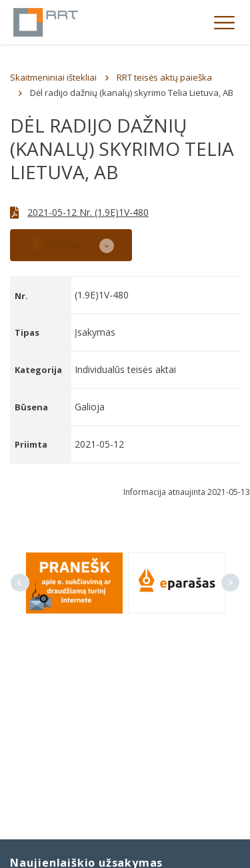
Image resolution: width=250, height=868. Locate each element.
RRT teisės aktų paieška (164, 77)
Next (230, 583)
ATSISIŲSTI (61, 243)
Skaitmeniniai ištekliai (53, 77)
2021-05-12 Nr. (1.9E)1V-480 (88, 212)
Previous (20, 583)
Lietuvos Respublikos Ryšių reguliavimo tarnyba (46, 22)
